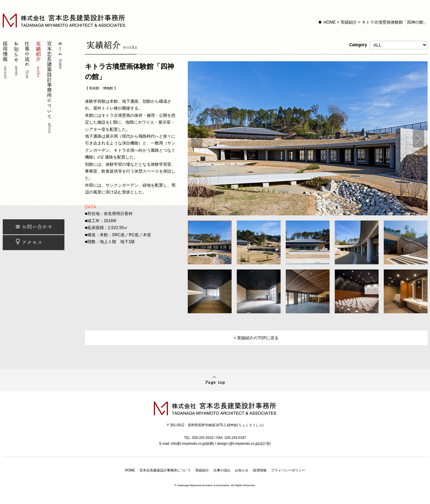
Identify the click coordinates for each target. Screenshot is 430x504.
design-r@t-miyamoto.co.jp (238, 444)
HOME (330, 22)
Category (388, 45)
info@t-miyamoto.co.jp (188, 444)
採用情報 (6, 88)
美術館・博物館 (101, 88)
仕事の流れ (28, 88)
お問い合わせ (34, 227)
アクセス (34, 243)
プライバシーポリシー (288, 470)
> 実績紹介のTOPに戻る (256, 338)
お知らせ (17, 88)
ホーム (61, 88)
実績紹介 (349, 22)
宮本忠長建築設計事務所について (50, 88)
